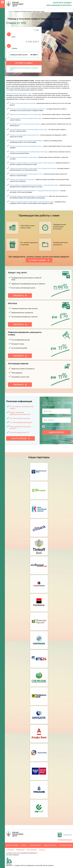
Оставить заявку (24, 63)
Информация (20, 850)
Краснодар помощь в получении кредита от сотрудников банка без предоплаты (35, 191)
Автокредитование (66, 845)
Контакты (42, 850)
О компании (10, 850)
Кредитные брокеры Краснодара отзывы (19, 94)
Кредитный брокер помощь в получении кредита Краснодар (28, 130)
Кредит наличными (12, 845)
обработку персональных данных (62, 426)
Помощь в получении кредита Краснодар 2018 (24, 135)
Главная (11, 11)
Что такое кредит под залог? (20, 418)
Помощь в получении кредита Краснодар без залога (26, 146)
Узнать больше (20, 438)
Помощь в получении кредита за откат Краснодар (25, 114)
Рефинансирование (50, 845)
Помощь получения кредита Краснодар (22, 180)
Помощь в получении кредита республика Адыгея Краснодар (29, 152)
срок (14, 37)
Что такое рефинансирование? (21, 423)
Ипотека (24, 845)
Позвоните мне (65, 840)
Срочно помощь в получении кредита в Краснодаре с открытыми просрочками (34, 185)
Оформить (18, 296)
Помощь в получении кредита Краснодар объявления (26, 141)
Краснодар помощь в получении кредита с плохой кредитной (29, 196)
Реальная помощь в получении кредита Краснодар (25, 118)
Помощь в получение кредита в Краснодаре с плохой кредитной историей (33, 168)
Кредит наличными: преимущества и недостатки (20, 413)
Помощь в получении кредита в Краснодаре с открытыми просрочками (32, 202)
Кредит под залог (35, 845)
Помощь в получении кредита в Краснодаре (23, 157)
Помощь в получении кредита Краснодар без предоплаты (28, 109)
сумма (14, 48)
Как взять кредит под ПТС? (20, 432)
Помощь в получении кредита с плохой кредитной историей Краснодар (32, 163)
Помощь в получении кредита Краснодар (23, 103)
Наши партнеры (32, 850)
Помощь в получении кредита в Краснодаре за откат (26, 174)
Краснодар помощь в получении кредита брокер (25, 124)
